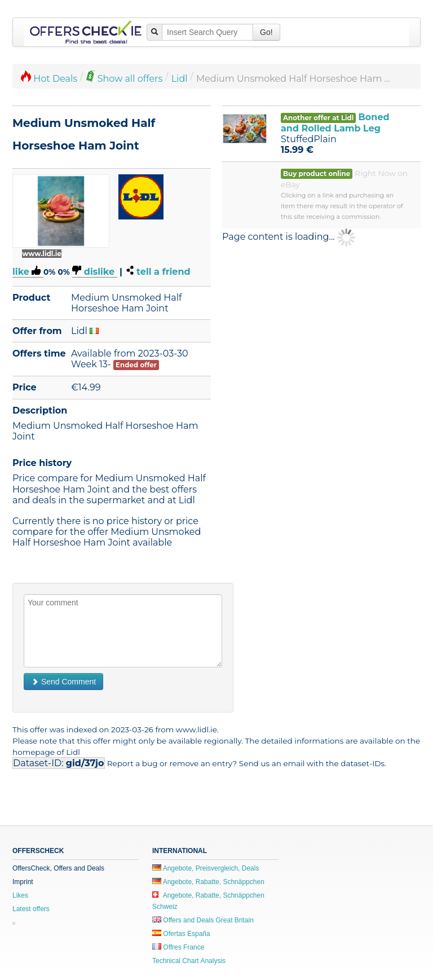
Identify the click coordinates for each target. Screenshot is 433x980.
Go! (266, 32)
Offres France (178, 947)
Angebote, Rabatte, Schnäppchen (208, 882)
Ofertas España (181, 934)
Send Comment (63, 682)
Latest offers (31, 909)
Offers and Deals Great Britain (203, 920)
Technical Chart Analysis (189, 961)
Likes (20, 895)
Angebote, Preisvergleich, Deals (206, 868)
